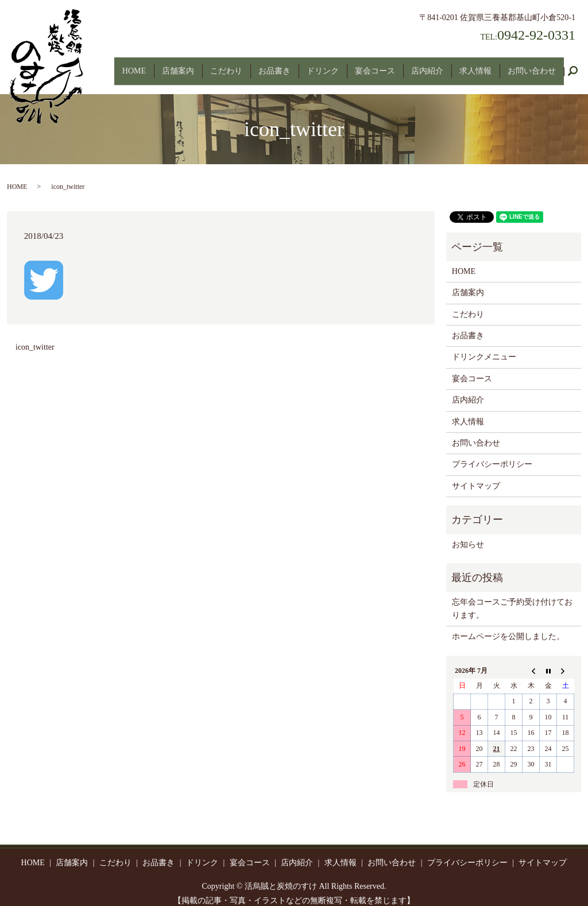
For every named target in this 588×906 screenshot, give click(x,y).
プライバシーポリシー (492, 454)
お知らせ (468, 534)
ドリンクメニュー (484, 347)
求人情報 (475, 66)
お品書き (274, 66)
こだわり (226, 66)
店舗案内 (178, 66)
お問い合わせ (532, 66)
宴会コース (375, 66)
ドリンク (323, 66)
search (577, 66)
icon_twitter (35, 337)
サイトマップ (476, 476)
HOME (134, 66)
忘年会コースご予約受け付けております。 (512, 599)
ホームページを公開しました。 (508, 627)
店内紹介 (427, 66)
